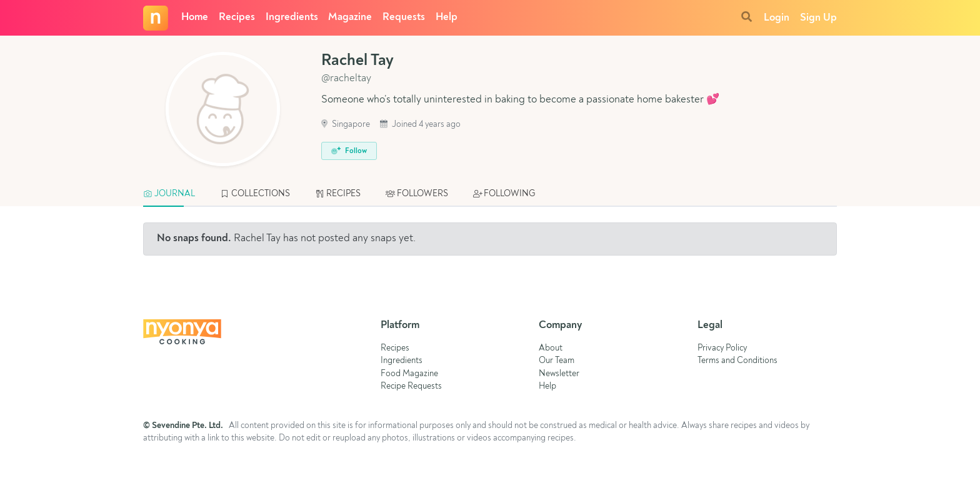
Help (447, 17)
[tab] (175, 194)
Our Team (557, 361)
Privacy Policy (722, 348)
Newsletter (559, 374)
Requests (404, 17)
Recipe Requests (411, 386)
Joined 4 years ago (420, 125)
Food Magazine (409, 374)
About (551, 348)
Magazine (350, 17)
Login (777, 18)
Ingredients (292, 17)
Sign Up (818, 18)
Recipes (237, 17)
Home (195, 17)
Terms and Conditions (737, 361)
